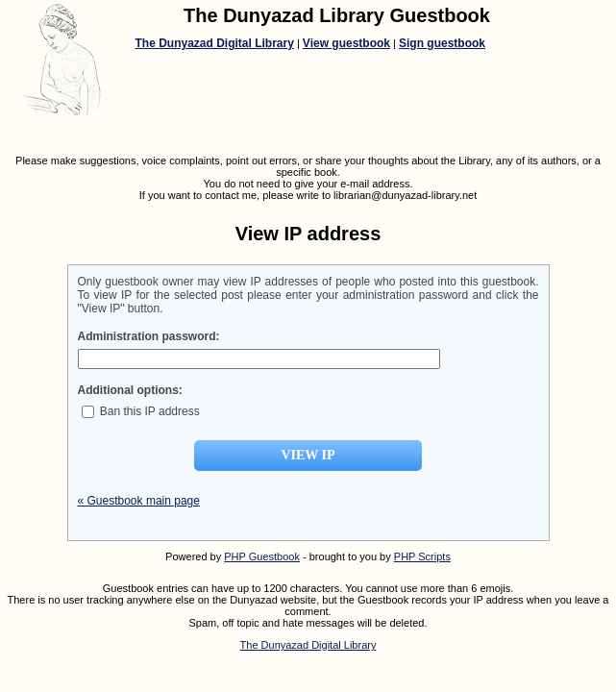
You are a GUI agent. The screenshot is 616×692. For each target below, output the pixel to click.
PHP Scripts (422, 556)
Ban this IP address (141, 411)
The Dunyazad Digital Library (215, 43)
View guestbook (346, 43)
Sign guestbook (442, 43)
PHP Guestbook (262, 556)
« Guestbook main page (139, 501)
